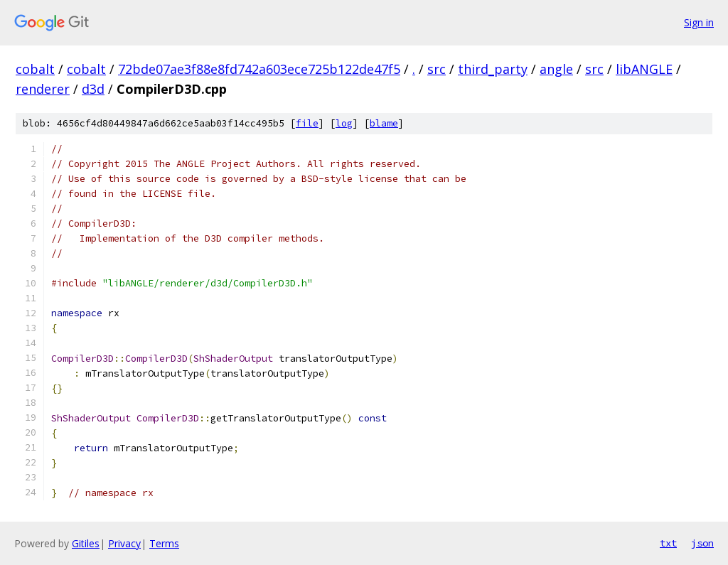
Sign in (699, 22)
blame (384, 123)
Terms (164, 543)
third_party (493, 69)
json (702, 543)
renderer (43, 89)
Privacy (124, 543)
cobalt (35, 69)
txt (668, 543)
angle (556, 69)
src (437, 69)
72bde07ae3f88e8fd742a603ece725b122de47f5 (259, 69)
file (307, 123)
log (344, 123)
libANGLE (644, 69)
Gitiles (86, 543)
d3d (93, 89)
